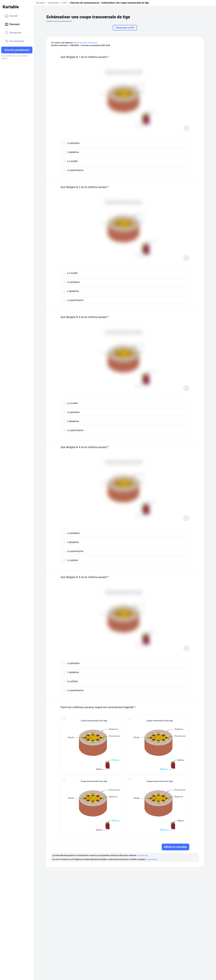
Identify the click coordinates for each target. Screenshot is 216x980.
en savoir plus (143, 855)
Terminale (53, 3)
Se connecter (14, 41)
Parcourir (12, 24)
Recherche (13, 33)
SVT (64, 3)
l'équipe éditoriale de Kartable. (85, 43)
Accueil (11, 16)
